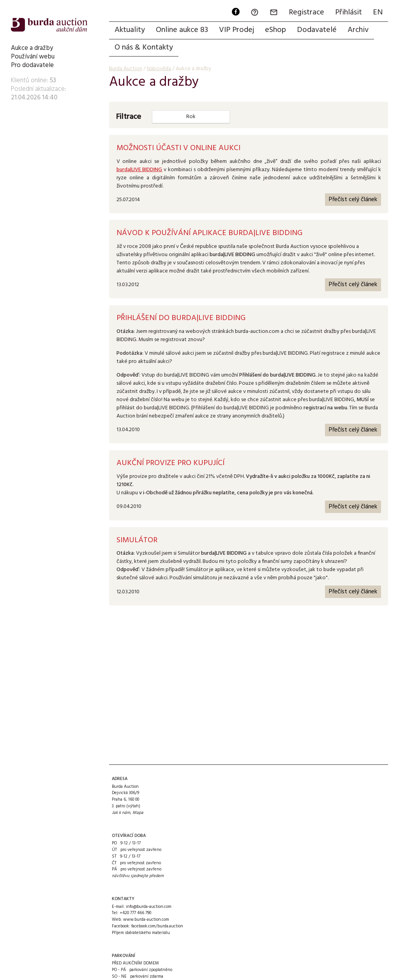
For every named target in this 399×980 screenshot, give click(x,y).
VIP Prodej (237, 30)
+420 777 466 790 (135, 913)
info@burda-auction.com (149, 907)
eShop (275, 30)
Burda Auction (126, 69)
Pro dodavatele (32, 65)
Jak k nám (121, 813)
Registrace (306, 12)
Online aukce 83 (182, 30)
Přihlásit (349, 12)
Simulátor (137, 540)
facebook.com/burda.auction (157, 926)
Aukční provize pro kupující (170, 463)
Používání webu (33, 57)
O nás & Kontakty (144, 48)
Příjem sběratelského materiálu (141, 933)
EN (378, 12)
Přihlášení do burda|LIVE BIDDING (181, 318)
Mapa (138, 813)
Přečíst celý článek (353, 200)
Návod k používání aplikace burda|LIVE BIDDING (209, 233)
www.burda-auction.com (146, 920)
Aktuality (130, 30)
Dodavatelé (317, 30)
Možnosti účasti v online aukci (178, 148)
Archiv (358, 30)
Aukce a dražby (32, 48)
